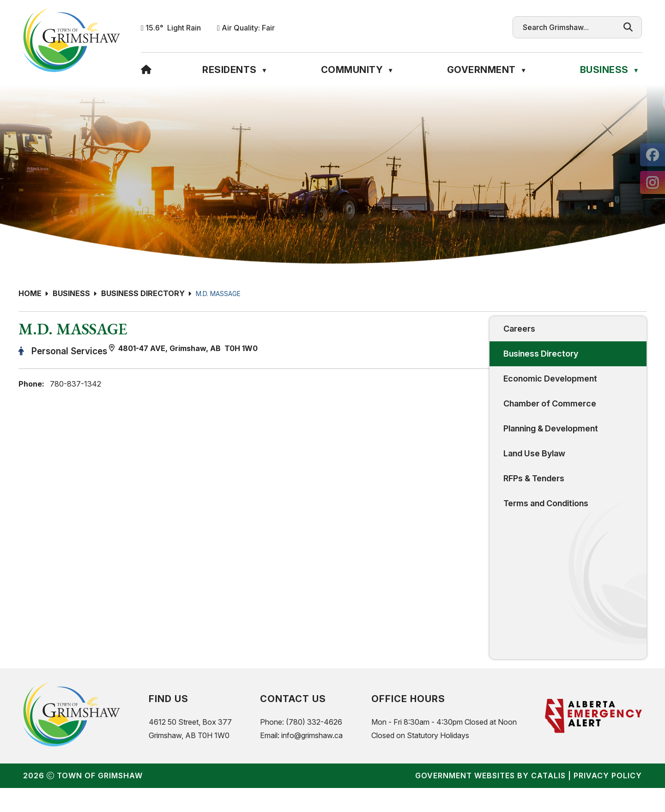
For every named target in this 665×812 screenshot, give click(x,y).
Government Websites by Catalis (490, 800)
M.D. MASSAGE (218, 294)
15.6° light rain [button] (173, 28)
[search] (568, 27)
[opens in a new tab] (653, 155)
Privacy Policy (608, 800)
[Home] (146, 70)
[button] (628, 27)
